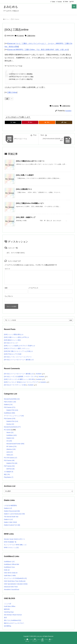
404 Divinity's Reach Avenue (13, 615)
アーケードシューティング (14, 416)
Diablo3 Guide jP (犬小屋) (12, 525)
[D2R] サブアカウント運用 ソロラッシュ (17, 348)
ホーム (7, 19)
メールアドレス (33, 288)
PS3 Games (9, 460)
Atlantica (11, 449)
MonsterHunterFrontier (15, 444)
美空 (5, 618)
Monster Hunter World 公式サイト (15, 539)
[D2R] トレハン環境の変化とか (14, 334)
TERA (10, 455)
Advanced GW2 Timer (11, 587)
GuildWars (11, 435)
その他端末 (9, 472)
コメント (7, 269)
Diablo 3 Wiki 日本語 (10, 522)
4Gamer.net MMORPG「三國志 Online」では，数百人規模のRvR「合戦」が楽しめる (38, 50)
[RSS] (47, 122)
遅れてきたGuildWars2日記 (13, 620)
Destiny (10, 424)
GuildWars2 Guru (9, 567)
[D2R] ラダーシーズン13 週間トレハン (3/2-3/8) (19, 379)
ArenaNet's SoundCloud (12, 590)
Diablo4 (8, 405)
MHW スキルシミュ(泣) (11, 547)
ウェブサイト (9, 296)
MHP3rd (10, 469)
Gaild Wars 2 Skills (10, 576)
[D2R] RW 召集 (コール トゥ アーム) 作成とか (18, 351)
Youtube (60, 2)
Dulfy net (7, 570)
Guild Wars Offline (10, 606)
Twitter (53, 2)
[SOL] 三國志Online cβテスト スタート (30, 161)
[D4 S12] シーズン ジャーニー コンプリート (18, 357)
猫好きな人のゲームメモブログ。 (15, 623)
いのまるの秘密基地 (10, 505)
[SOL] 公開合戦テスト (24, 189)
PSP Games (9, 466)
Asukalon (68, 111)
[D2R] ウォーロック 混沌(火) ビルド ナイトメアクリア (21, 382)
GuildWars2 (9, 413)
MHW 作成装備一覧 (10, 542)
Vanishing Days (9, 612)
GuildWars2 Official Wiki (11, 564)
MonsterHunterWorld (12, 427)
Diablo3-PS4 (12, 421)
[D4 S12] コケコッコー (11, 343)
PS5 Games (10, 407)
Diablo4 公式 (8, 508)
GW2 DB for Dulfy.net (11, 573)
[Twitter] (13, 122)
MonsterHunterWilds (12, 399)
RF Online (11, 446)
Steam (10, 432)
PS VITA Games (11, 458)
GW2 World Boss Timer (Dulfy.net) (15, 581)
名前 (6, 288)
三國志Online (31, 36)
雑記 (7, 474)
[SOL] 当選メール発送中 (25, 175)
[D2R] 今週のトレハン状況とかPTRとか (17, 337)
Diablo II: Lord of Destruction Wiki (14, 514)
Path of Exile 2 (10, 402)
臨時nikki (7, 609)
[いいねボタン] (7, 99)
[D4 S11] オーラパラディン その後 (15, 385)
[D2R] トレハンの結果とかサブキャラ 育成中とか (20, 346)
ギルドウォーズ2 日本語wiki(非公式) (15, 578)
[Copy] (64, 122)
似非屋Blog (8, 626)
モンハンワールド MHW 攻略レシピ (15, 545)
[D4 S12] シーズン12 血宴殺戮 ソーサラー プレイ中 (20, 376)
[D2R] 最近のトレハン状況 (12, 340)
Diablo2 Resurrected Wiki (12, 511)
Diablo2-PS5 (12, 410)
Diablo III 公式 (8, 519)
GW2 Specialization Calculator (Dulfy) (16, 584)
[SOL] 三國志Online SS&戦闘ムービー (30, 203)
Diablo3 (10, 438)
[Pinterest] (30, 122)
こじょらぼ (8, 604)
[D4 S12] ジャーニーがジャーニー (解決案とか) (19, 360)
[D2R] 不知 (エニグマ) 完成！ (13, 354)
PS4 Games (10, 419)
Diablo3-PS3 (12, 463)
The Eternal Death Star (11, 517)
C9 (9, 441)
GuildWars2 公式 (9, 562)
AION (10, 452)
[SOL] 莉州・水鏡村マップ (26, 217)
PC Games (16, 19)
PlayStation (9, 477)
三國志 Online (12, 92)
